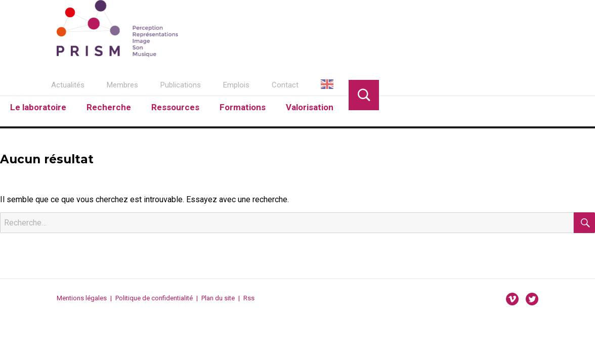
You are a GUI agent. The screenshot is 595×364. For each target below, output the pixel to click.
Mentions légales (82, 298)
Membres (122, 85)
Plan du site (218, 298)
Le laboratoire (38, 107)
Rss (249, 298)
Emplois (236, 85)
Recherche (109, 107)
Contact (285, 85)
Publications (181, 85)
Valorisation (310, 107)
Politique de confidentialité (154, 298)
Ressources (175, 107)
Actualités (68, 85)
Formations (243, 107)
